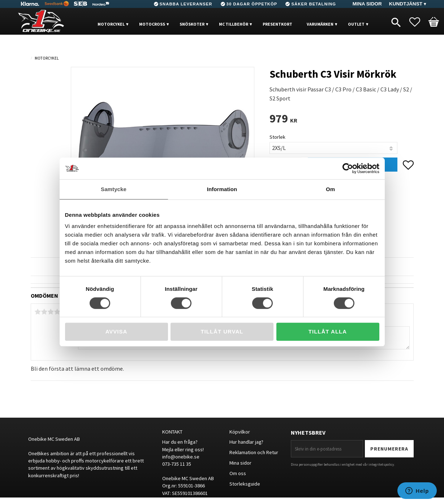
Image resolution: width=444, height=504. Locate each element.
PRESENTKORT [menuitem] (277, 24)
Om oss (238, 473)
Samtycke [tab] (114, 189)
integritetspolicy (381, 464)
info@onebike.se (181, 457)
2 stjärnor (44, 312)
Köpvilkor (240, 432)
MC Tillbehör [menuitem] (234, 24)
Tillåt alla (328, 331)
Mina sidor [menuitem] (367, 4)
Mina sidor (240, 463)
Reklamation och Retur (254, 452)
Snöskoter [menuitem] (192, 24)
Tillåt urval (222, 331)
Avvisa (117, 331)
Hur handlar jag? (246, 442)
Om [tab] (330, 189)
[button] (418, 22)
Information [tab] (222, 189)
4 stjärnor (57, 312)
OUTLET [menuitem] (356, 24)
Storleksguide (245, 484)
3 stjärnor (51, 312)
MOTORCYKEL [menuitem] (111, 24)
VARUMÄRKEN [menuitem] (320, 24)
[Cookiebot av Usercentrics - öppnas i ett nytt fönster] (348, 168)
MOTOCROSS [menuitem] (152, 24)
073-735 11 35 (177, 464)
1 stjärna (38, 312)
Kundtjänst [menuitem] (406, 4)
